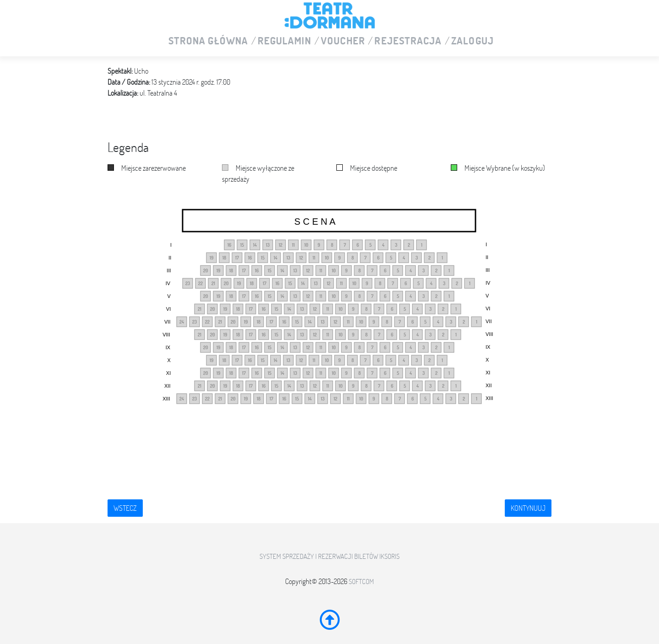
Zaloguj (473, 41)
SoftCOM (361, 582)
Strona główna (208, 41)
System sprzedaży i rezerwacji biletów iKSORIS (329, 556)
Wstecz (125, 508)
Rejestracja (408, 41)
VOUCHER (343, 41)
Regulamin (285, 41)
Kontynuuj (528, 508)
